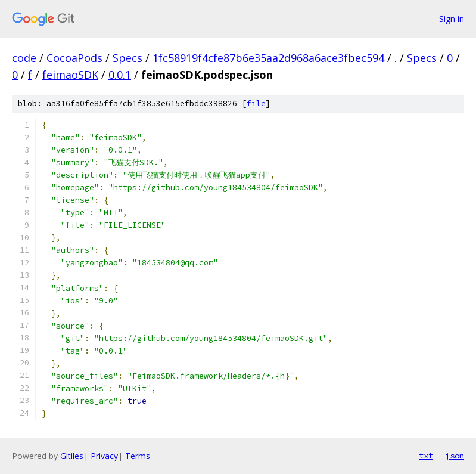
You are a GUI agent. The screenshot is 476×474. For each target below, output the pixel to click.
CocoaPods (74, 58)
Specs (127, 58)
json (455, 456)
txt (426, 456)
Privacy (104, 456)
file (256, 103)
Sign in (452, 19)
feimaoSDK (70, 75)
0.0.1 (120, 75)
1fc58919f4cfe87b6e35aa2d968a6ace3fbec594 (268, 58)
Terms (138, 456)
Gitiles (72, 456)
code (24, 58)
